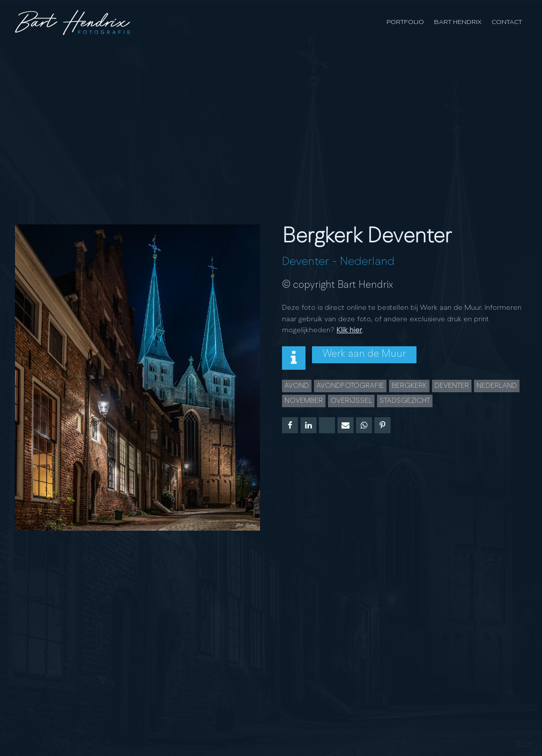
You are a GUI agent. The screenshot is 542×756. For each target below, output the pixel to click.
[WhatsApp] (364, 425)
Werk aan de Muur (364, 354)
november (304, 401)
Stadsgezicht (405, 401)
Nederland (367, 262)
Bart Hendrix (458, 22)
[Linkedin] (308, 425)
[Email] (345, 425)
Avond (297, 386)
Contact (507, 22)
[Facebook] (290, 425)
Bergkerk (409, 386)
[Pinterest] (382, 425)
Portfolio (405, 22)
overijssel (351, 401)
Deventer (305, 262)
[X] (327, 425)
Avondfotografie (350, 386)
